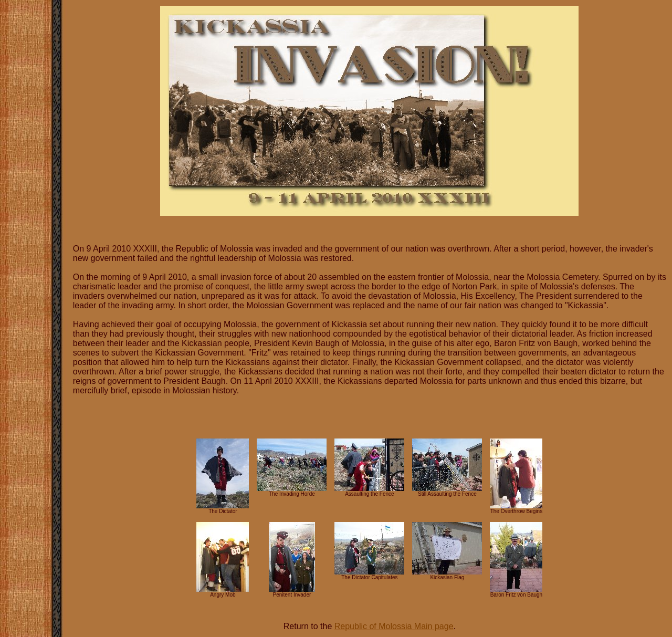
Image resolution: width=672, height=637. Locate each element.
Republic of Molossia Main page (394, 626)
